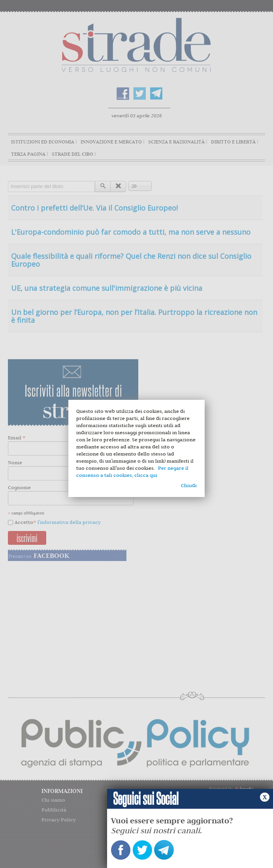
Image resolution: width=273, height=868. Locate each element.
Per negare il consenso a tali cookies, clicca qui (132, 472)
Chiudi (189, 485)
